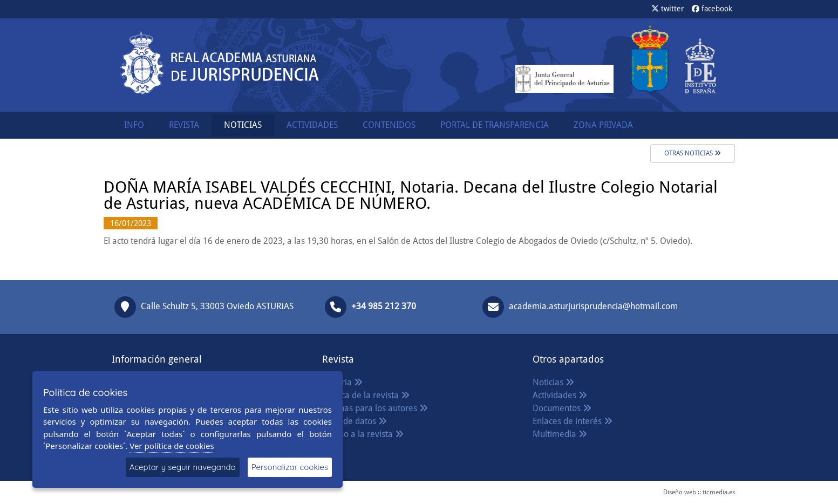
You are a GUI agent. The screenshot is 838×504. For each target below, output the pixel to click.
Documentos (562, 408)
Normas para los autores (375, 408)
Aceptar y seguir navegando (183, 467)
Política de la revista (366, 395)
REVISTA (184, 125)
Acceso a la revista (363, 434)
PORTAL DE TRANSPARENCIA (495, 125)
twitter (668, 9)
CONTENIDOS (389, 125)
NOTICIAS (243, 125)
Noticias (553, 382)
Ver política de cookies (172, 446)
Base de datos (355, 421)
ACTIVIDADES (312, 125)
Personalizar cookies (290, 467)
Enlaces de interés (573, 421)
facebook (712, 9)
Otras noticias (693, 153)
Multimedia (560, 434)
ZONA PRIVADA (603, 125)
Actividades (560, 395)
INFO (134, 125)
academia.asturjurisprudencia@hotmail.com (593, 306)
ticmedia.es (719, 492)
